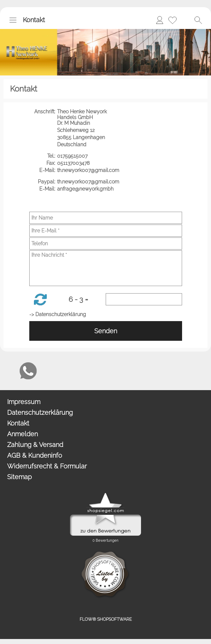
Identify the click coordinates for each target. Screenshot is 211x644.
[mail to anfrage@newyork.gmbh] (9, 371)
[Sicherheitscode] (144, 299)
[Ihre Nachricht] (106, 268)
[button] (13, 20)
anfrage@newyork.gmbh (86, 189)
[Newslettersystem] (67, 371)
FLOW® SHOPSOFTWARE (106, 619)
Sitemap (19, 477)
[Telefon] (106, 244)
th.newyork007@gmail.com (89, 170)
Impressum (24, 402)
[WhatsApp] (28, 371)
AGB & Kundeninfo (35, 455)
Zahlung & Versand (35, 445)
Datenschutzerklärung (40, 412)
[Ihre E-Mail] (106, 231)
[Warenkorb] (185, 20)
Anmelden (22, 434)
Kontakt (34, 20)
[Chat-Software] (47, 371)
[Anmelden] (160, 20)
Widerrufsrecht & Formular (47, 466)
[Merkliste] (172, 20)
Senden (106, 331)
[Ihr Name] (106, 218)
